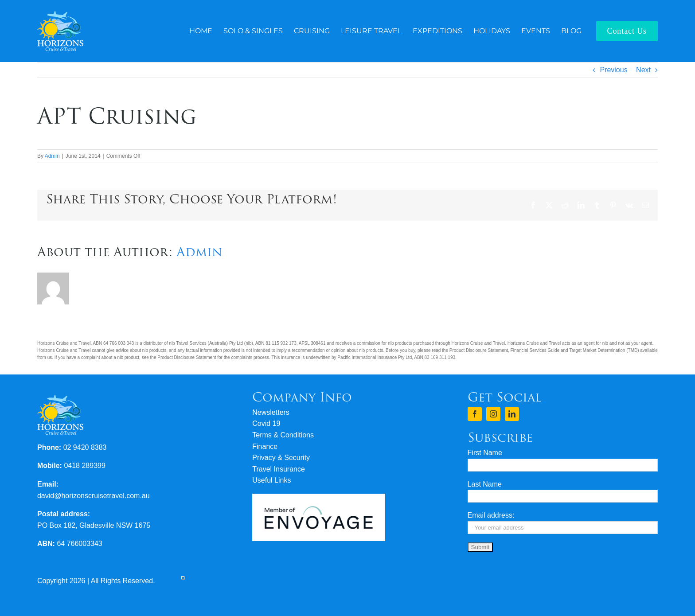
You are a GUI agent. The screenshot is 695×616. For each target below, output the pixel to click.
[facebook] (475, 414)
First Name (485, 453)
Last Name (485, 484)
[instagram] (493, 414)
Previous (613, 70)
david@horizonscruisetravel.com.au (94, 496)
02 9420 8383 (85, 447)
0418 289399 (84, 466)
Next (643, 70)
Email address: (491, 515)
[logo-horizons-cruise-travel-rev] (60, 14)
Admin (52, 156)
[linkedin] (512, 414)
